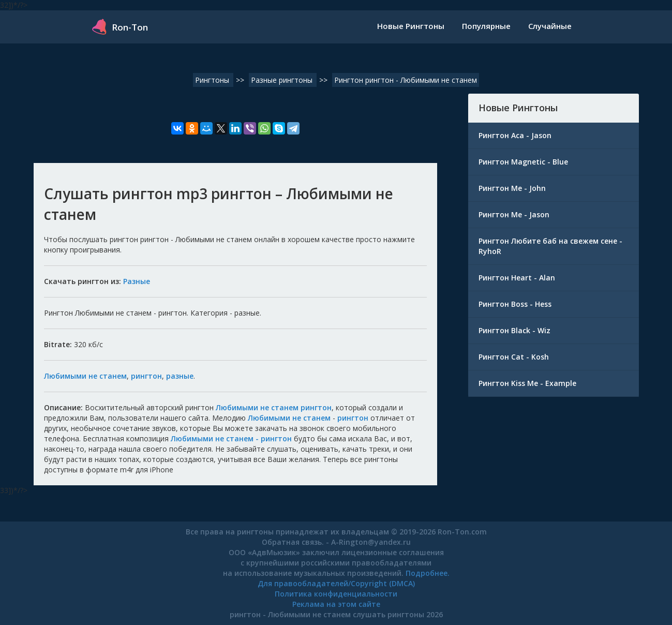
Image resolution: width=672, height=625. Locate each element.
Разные (137, 281)
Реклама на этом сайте (336, 604)
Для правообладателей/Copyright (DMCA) (336, 583)
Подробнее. (428, 573)
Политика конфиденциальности (336, 594)
